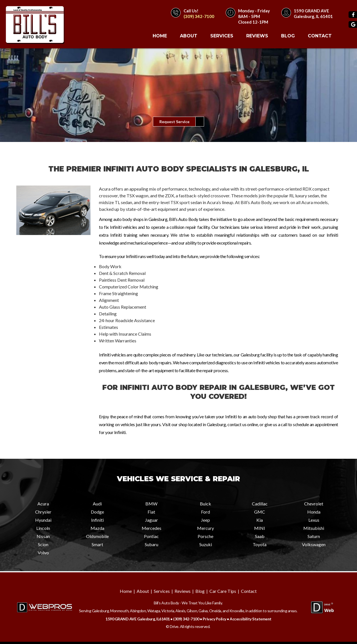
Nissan (43, 536)
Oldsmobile (97, 536)
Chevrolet (314, 504)
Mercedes (152, 528)
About (189, 36)
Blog (288, 36)
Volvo (43, 553)
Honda (314, 512)
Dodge (97, 512)
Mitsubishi (314, 528)
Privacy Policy (214, 619)
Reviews (257, 36)
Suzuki (206, 544)
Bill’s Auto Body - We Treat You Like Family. (188, 603)
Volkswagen (314, 544)
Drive (174, 626)
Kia (260, 520)
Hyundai (43, 520)
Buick (205, 504)
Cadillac (260, 504)
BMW (151, 504)
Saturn (314, 536)
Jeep (205, 520)
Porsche (205, 536)
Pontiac (151, 536)
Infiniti (97, 520)
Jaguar (152, 520)
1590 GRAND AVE (311, 11)
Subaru (152, 544)
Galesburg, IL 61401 (313, 16)
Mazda (97, 528)
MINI (260, 528)
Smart (97, 544)
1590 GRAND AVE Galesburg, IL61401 (138, 619)
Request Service (174, 122)
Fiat (151, 512)
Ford (205, 512)
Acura (43, 504)
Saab (260, 536)
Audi (97, 504)
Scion (43, 544)
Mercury (205, 528)
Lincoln (43, 528)
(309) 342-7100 (199, 16)
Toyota (260, 544)
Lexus (314, 520)
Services (222, 36)
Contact (320, 36)
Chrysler (43, 512)
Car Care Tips (223, 591)
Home (160, 36)
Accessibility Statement (251, 619)
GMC (260, 512)
